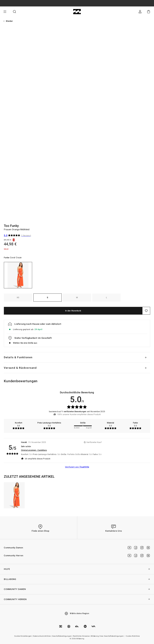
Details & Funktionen (18, 357)
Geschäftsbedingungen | (63, 636)
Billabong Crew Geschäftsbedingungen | (108, 636)
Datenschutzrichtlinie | (43, 636)
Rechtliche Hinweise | (82, 636)
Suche (14, 12)
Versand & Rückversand (20, 368)
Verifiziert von (77, 467)
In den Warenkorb (73, 311)
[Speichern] (146, 311)
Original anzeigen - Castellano (34, 450)
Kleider (9, 21)
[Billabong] (77, 12)
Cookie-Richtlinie (133, 636)
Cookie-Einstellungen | (24, 636)
